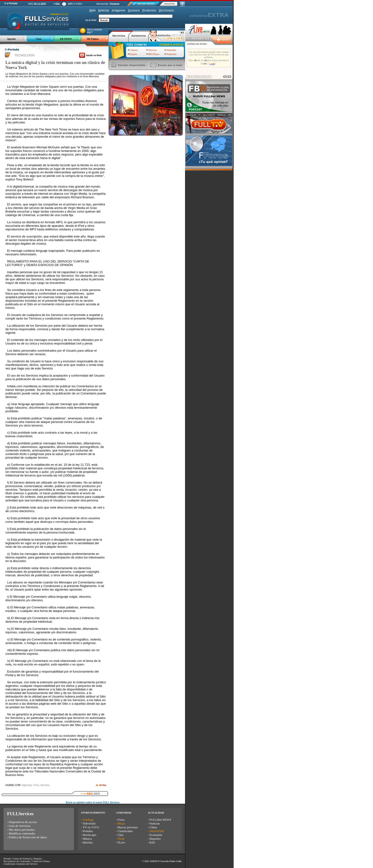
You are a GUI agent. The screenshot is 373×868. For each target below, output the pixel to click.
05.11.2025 (40, 4)
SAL (58, 4)
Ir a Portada (11, 3)
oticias (104, 10)
